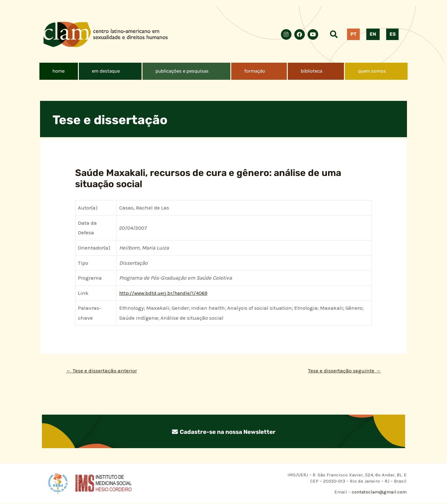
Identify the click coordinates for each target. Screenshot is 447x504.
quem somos (372, 71)
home (59, 71)
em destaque (106, 71)
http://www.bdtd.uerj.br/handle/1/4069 (166, 293)
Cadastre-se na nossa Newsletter (223, 432)
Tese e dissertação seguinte (342, 371)
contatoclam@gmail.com (379, 493)
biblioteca (312, 71)
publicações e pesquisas (182, 71)
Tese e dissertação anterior (103, 371)
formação (255, 71)
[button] (110, 71)
